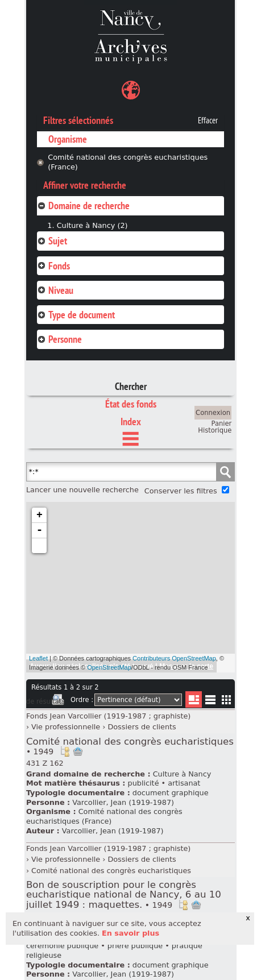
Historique (215, 430)
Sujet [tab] (52, 241)
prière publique (135, 946)
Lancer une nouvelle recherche (82, 490)
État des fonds (131, 404)
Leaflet (38, 658)
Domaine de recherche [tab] (83, 205)
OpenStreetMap (109, 667)
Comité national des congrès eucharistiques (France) (128, 162)
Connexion (213, 413)
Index (131, 422)
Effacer (208, 121)
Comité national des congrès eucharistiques (130, 746)
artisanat (184, 783)
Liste (194, 699)
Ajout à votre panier (78, 751)
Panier (222, 423)
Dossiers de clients (142, 727)
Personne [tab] (59, 339)
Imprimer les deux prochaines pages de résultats (58, 701)
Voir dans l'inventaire (65, 751)
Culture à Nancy (182, 774)
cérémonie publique (62, 946)
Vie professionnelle (66, 727)
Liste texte (210, 702)
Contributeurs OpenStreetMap (174, 658)
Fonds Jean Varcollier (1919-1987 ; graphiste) (108, 716)
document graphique (171, 793)
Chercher (131, 386)
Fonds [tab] (53, 266)
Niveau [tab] (55, 290)
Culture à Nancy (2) (92, 225)
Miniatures (227, 699)
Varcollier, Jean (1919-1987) (123, 802)
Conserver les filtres (181, 491)
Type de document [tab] (76, 315)
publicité (144, 783)
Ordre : (82, 700)
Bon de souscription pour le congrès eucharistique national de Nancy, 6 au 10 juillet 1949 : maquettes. (124, 894)
